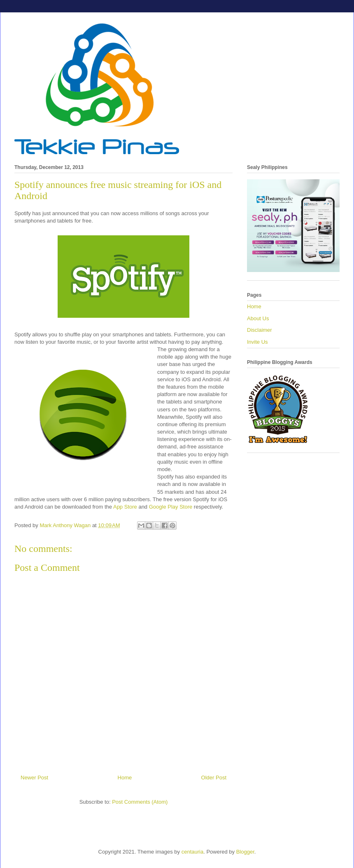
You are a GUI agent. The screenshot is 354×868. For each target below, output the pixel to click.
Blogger (245, 852)
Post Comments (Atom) (140, 802)
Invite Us (257, 342)
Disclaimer (260, 330)
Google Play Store (171, 507)
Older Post (214, 778)
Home (125, 778)
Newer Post (34, 778)
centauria (192, 852)
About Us (258, 318)
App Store (125, 507)
